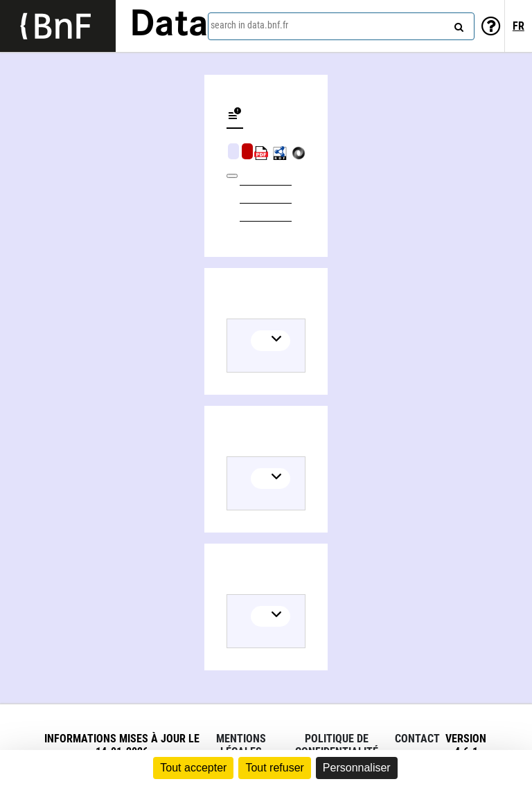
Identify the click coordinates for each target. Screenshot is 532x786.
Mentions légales (241, 745)
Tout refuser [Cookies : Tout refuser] (274, 768)
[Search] (457, 24)
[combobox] (341, 26)
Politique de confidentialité (337, 745)
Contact (417, 739)
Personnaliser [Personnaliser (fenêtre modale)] (357, 768)
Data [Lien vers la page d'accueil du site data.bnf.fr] (169, 26)
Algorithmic (247, 151)
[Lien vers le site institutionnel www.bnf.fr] (58, 26)
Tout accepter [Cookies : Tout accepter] (193, 768)
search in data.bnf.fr (249, 25)
